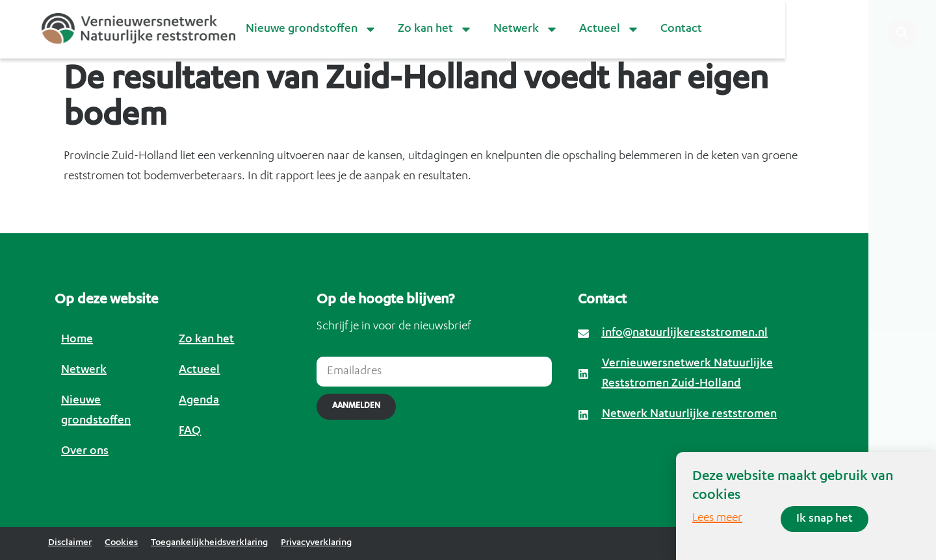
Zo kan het (435, 29)
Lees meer (717, 518)
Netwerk (526, 29)
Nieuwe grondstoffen (311, 29)
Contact (681, 29)
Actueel (609, 29)
